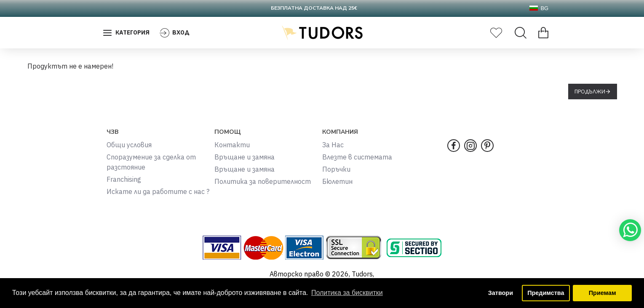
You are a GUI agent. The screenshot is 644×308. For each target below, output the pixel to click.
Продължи (590, 92)
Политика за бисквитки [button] (347, 293)
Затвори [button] (501, 293)
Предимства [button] (546, 293)
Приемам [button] (603, 293)
